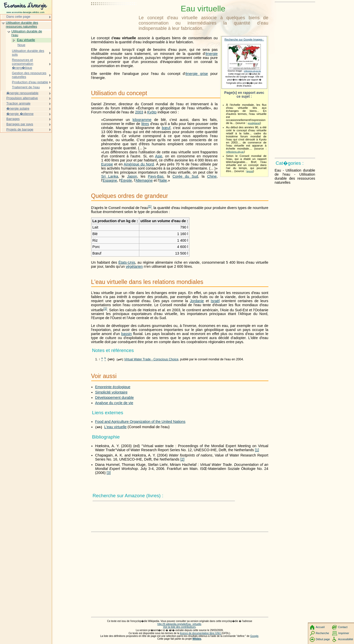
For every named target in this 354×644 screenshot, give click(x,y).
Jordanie (197, 301)
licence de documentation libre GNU (201, 633)
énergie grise (197, 74)
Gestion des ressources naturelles (29, 75)
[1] (257, 450)
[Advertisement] (114, 16)
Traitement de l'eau (26, 87)
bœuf (166, 128)
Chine (212, 176)
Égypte (126, 180)
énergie (211, 54)
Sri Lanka (110, 176)
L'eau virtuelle (115, 427)
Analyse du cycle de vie (114, 403)
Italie (163, 180)
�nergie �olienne (20, 114)
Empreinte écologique (113, 387)
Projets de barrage (20, 129)
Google (254, 636)
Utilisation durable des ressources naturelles (22, 25)
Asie (159, 156)
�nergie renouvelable (22, 93)
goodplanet (254, 123)
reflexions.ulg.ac (235, 152)
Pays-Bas (156, 176)
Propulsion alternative (22, 98)
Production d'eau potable (30, 82)
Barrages (13, 119)
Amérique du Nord (139, 164)
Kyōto (152, 112)
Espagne (110, 180)
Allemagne (144, 180)
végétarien (134, 266)
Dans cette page (18, 17)
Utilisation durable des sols (28, 53)
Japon (132, 176)
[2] (182, 459)
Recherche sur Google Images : (244, 39)
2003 (139, 112)
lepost (250, 171)
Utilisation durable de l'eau (27, 33)
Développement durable (115, 398)
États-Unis (127, 262)
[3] (109, 473)
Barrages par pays (20, 124)
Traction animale (18, 103)
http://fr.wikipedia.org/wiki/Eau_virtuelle (179, 624)
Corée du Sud (185, 176)
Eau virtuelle (26, 40)
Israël (215, 301)
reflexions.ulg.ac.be (252, 71)
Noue (21, 45)
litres (145, 124)
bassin (127, 334)
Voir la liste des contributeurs (179, 627)
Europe (107, 164)
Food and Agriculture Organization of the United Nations (140, 422)
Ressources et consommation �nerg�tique (23, 64)
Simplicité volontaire (111, 392)
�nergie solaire (18, 108)
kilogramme (142, 120)
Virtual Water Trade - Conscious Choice (151, 359)
